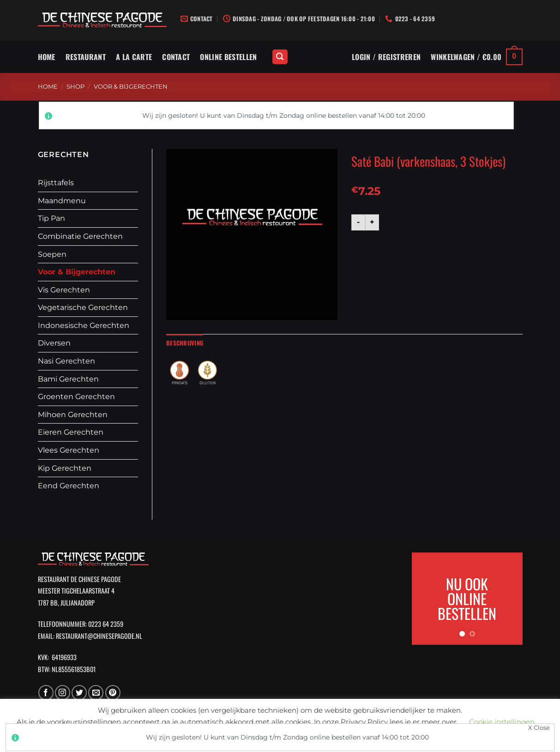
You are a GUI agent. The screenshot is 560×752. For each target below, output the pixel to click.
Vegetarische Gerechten (83, 307)
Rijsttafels (56, 183)
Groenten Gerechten (76, 397)
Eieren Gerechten (71, 432)
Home (47, 57)
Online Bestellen (228, 57)
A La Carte (134, 57)
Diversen (54, 343)
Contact (176, 57)
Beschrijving (185, 343)
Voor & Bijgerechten (131, 87)
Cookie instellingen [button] (502, 722)
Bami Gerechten (68, 379)
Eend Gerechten (69, 486)
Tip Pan (51, 218)
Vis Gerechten (64, 290)
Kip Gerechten (65, 468)
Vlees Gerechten (69, 450)
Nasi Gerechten (66, 361)
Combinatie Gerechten (80, 236)
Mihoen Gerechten (73, 415)
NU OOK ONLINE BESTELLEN (467, 598)
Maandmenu (62, 201)
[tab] (185, 343)
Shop (75, 87)
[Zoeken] (280, 57)
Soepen (52, 254)
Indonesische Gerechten (84, 325)
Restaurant (86, 57)
